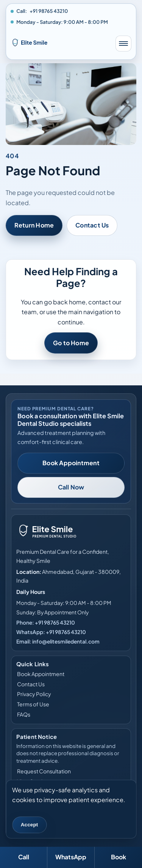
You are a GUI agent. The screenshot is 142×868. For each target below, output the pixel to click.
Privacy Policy (34, 694)
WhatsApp (71, 857)
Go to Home (71, 343)
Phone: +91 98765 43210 (46, 623)
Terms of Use (33, 704)
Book (119, 857)
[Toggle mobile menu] (123, 44)
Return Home (34, 225)
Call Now (71, 487)
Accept (30, 825)
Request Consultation (44, 771)
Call (24, 857)
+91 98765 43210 (49, 11)
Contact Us (92, 225)
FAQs (24, 714)
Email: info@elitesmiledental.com (58, 641)
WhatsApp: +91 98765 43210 (51, 632)
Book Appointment (71, 463)
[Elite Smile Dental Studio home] (59, 44)
